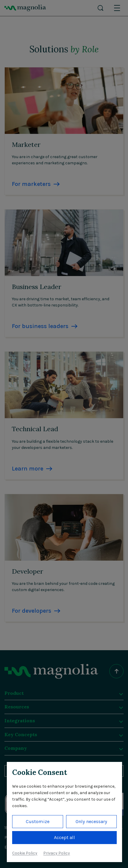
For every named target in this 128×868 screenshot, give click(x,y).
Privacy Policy (57, 853)
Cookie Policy (25, 853)
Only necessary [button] (91, 821)
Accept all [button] (65, 837)
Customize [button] (38, 821)
